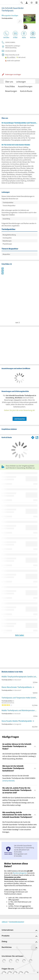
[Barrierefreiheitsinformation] (32, 2)
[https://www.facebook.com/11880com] (4, 974)
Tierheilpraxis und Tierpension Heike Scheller (19, 698)
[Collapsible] (35, 746)
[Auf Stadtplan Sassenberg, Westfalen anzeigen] (37, 437)
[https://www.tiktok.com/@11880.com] (15, 974)
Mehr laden (19, 635)
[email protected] (8, 781)
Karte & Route (26, 91)
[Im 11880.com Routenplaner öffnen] (33, 437)
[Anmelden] (27, 3)
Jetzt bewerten (20, 419)
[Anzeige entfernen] (38, 972)
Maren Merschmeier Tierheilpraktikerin (17, 687)
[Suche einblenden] (22, 2)
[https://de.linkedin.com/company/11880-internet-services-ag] (21, 974)
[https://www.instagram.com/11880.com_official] (10, 974)
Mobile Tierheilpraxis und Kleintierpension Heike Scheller (19, 710)
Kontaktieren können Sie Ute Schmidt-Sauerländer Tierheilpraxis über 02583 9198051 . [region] (19, 778)
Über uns (9, 82)
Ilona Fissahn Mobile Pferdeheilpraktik (17, 721)
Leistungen (21, 82)
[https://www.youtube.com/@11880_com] (26, 974)
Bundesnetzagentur (20, 873)
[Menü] (37, 2)
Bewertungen (11, 91)
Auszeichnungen (25, 86)
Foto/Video (10, 86)
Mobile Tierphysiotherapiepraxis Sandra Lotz (19, 677)
